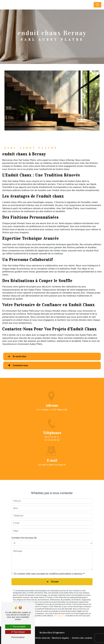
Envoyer (55, 579)
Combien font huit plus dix (24, 535)
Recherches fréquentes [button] (52, 633)
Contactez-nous (17, 365)
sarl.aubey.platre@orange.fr (52, 462)
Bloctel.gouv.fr (59, 613)
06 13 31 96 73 (52, 440)
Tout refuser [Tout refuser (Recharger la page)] (18, 632)
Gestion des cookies (82, 638)
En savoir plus (16, 356)
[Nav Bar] (97, 5)
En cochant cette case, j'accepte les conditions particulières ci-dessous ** (49, 571)
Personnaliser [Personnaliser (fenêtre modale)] (18, 637)
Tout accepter (18, 627)
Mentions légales (60, 638)
